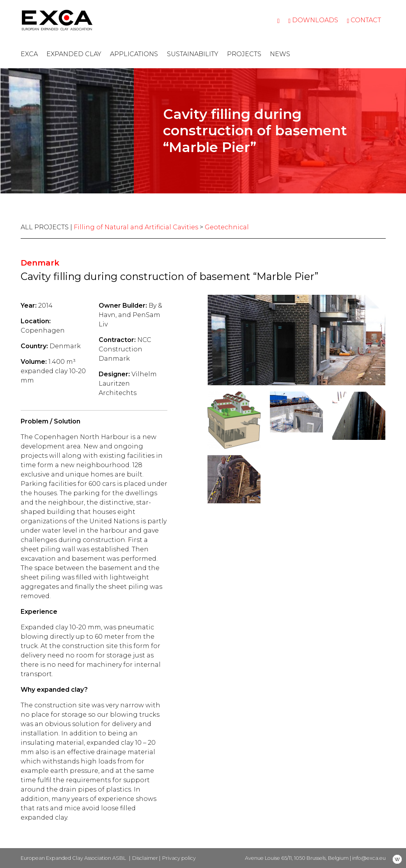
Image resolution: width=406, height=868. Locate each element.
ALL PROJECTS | (47, 227)
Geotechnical (227, 227)
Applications (134, 54)
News (280, 54)
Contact (364, 20)
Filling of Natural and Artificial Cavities (136, 227)
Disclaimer (145, 858)
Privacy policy (179, 858)
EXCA (29, 54)
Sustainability (193, 54)
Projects (244, 54)
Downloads (313, 20)
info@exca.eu (369, 858)
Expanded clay (74, 54)
